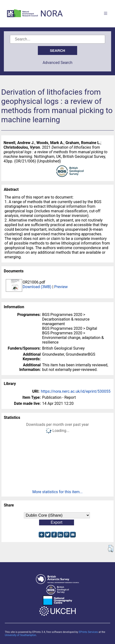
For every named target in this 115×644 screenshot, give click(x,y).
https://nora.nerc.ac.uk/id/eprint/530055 (76, 391)
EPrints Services (88, 632)
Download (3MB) (37, 287)
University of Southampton (20, 635)
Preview (61, 287)
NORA (51, 14)
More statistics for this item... (57, 492)
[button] (111, 549)
